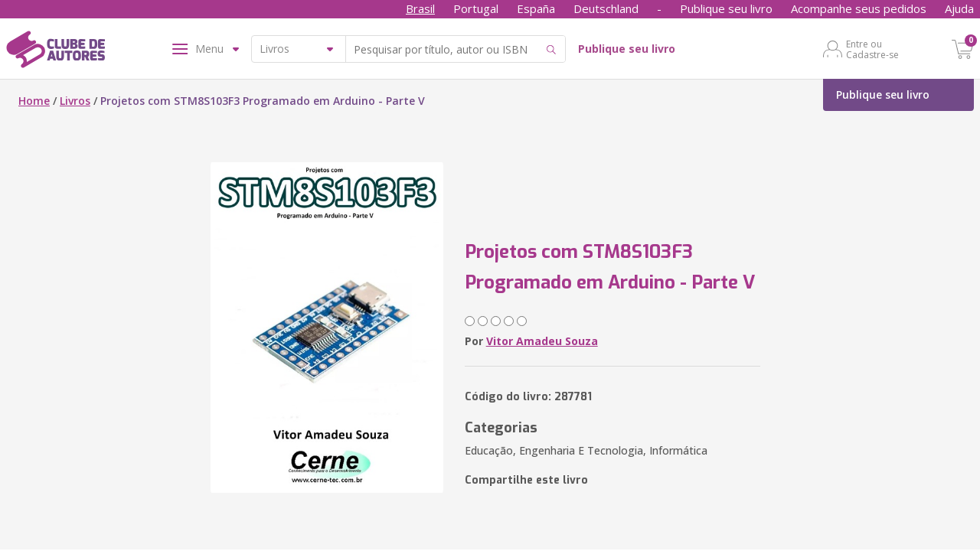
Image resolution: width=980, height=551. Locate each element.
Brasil (420, 8)
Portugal (476, 8)
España (536, 8)
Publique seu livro (726, 8)
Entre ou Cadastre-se (872, 49)
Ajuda (959, 8)
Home (34, 101)
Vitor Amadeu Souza (542, 341)
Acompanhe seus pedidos (859, 8)
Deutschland (606, 8)
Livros (75, 101)
